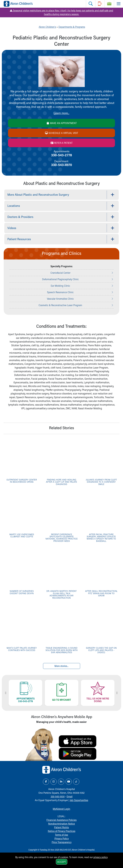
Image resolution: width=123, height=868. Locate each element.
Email (70, 796)
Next (117, 693)
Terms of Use (61, 835)
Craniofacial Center (60, 273)
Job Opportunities (79, 800)
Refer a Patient (61, 143)
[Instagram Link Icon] (54, 782)
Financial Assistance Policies (61, 820)
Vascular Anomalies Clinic (60, 299)
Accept (62, 862)
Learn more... (61, 113)
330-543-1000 (58, 796)
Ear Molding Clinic (60, 286)
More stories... (61, 666)
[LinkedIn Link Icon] (61, 782)
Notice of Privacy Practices (62, 831)
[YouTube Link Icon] (69, 782)
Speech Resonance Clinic (60, 292)
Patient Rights (61, 827)
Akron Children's (47, 27)
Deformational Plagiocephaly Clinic (60, 279)
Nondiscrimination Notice (61, 824)
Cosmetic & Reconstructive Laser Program (60, 305)
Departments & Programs (72, 27)
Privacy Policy (62, 838)
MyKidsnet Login (61, 809)
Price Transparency (62, 842)
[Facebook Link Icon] (46, 782)
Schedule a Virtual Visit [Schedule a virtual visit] (61, 133)
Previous (6, 693)
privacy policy (100, 857)
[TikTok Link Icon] (76, 782)
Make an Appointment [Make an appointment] (61, 123)
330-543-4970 (62, 165)
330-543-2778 (61, 155)
